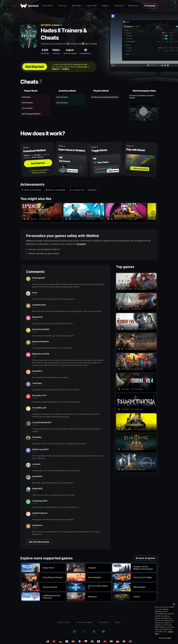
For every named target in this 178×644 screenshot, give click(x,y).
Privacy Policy (104, 622)
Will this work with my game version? (44, 254)
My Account (133, 6)
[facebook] (94, 632)
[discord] (74, 632)
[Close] (174, 604)
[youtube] (103, 632)
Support (118, 622)
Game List (62, 6)
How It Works (48, 6)
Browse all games (146, 558)
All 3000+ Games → (51, 25)
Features (105, 6)
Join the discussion (39, 542)
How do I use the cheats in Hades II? (44, 249)
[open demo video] (143, 112)
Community (119, 6)
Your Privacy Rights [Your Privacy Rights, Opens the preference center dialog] (165, 638)
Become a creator (64, 622)
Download (150, 6)
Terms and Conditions (84, 622)
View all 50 (92, 190)
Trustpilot (81, 244)
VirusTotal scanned (70, 53)
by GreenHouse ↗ (86, 53)
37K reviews (45, 53)
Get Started (34, 67)
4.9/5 (45, 50)
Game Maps (77, 6)
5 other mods (82, 67)
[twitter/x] (84, 632)
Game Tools (92, 6)
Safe (70, 50)
